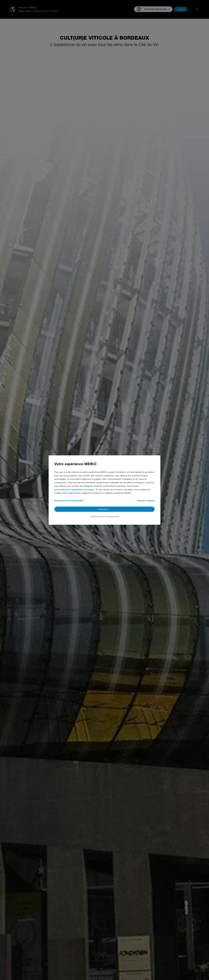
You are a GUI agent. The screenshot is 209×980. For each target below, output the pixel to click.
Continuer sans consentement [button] (105, 516)
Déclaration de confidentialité (69, 501)
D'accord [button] (103, 509)
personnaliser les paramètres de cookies (74, 489)
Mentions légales (146, 501)
